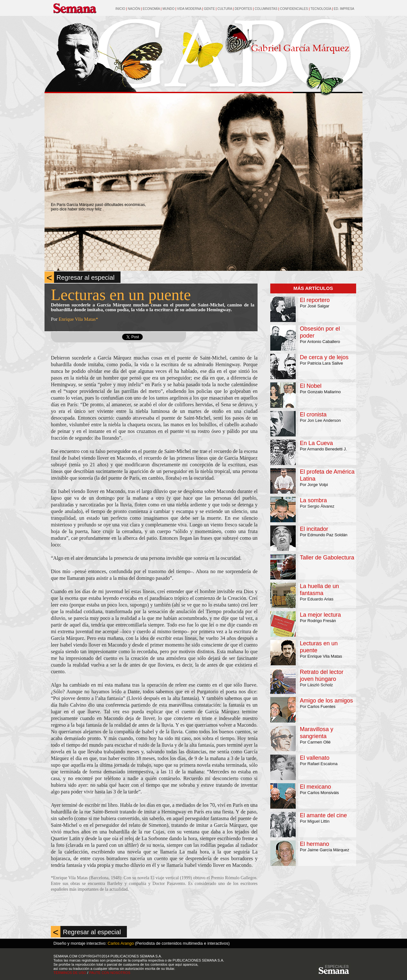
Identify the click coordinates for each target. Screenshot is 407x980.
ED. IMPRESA (344, 9)
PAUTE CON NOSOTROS (110, 973)
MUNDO (169, 9)
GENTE (209, 9)
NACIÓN (134, 9)
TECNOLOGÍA (321, 9)
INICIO (120, 9)
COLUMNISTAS (266, 9)
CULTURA (225, 9)
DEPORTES (244, 9)
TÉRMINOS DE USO (70, 973)
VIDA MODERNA (189, 9)
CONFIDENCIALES (294, 9)
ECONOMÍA (151, 9)
